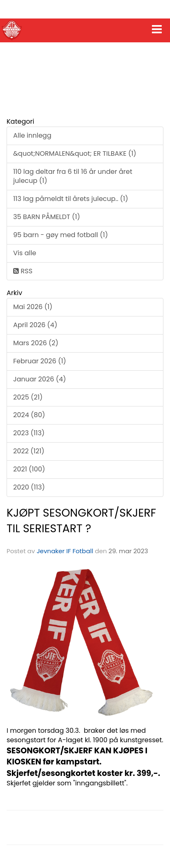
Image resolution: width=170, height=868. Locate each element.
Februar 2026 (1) (40, 361)
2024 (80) (29, 415)
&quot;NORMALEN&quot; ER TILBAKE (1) (75, 154)
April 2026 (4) (35, 325)
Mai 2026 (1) (33, 307)
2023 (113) (29, 433)
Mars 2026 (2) (36, 343)
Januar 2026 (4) (40, 379)
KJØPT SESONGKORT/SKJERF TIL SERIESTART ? (81, 521)
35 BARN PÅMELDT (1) (47, 217)
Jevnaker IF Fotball (65, 551)
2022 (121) (29, 451)
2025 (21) (28, 397)
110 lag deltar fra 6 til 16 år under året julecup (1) (73, 176)
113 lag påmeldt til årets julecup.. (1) (71, 199)
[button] (157, 28)
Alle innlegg (32, 135)
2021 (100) (29, 469)
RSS (23, 271)
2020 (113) (29, 487)
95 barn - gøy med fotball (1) (61, 235)
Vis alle (25, 253)
